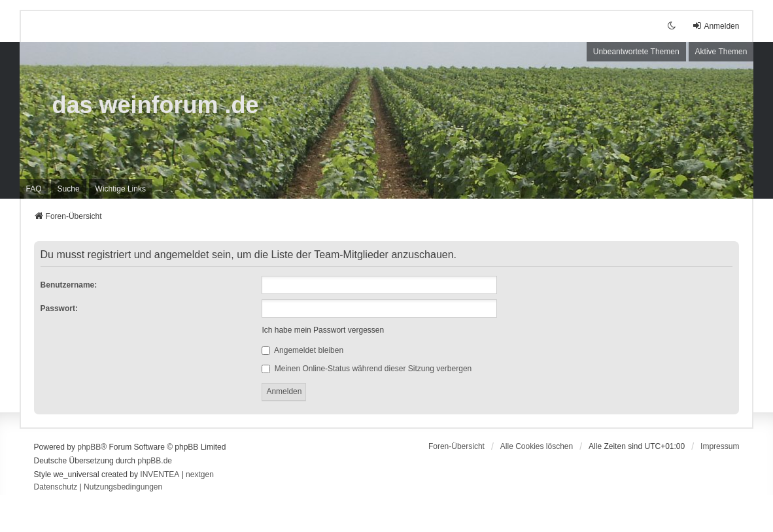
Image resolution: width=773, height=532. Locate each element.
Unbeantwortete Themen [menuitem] (636, 52)
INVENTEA (160, 474)
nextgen (200, 474)
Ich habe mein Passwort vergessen (323, 330)
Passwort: (59, 308)
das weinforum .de (156, 105)
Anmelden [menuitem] (715, 26)
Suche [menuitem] (69, 189)
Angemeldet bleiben (302, 350)
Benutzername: (69, 285)
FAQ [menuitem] (34, 189)
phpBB (89, 447)
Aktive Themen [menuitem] (721, 52)
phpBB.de (155, 461)
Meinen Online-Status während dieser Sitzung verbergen (367, 369)
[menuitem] (121, 189)
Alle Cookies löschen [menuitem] (537, 446)
